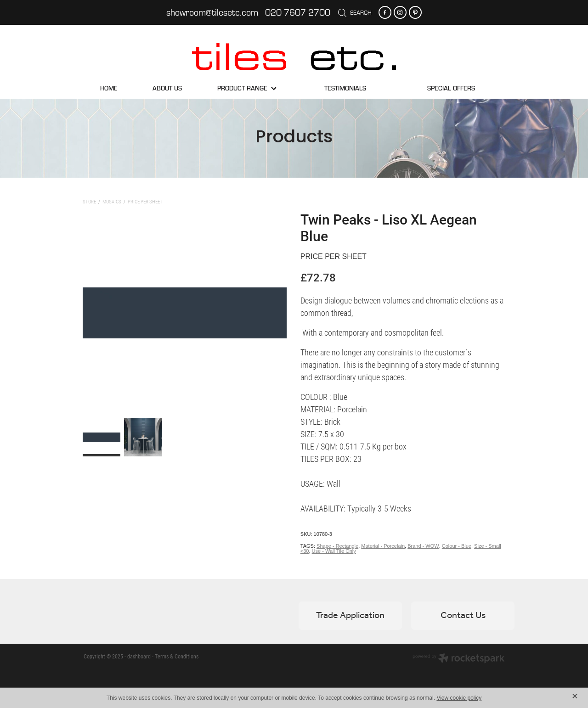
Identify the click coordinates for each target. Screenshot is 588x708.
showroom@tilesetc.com (212, 12)
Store (89, 201)
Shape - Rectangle (337, 546)
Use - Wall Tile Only (334, 551)
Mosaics (112, 201)
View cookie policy (459, 698)
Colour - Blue (457, 546)
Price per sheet (145, 201)
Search (355, 12)
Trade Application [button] (350, 616)
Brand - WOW (423, 546)
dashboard (139, 656)
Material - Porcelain (383, 546)
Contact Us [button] (463, 616)
